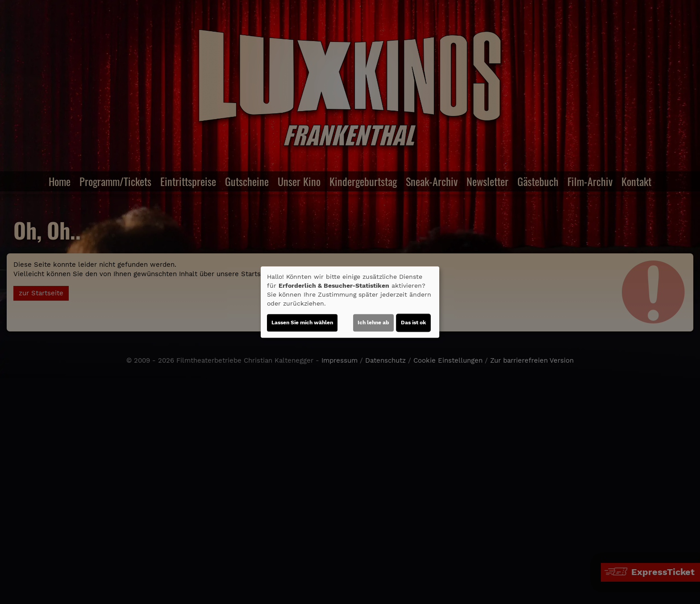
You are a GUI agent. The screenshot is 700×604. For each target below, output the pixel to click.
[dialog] (350, 302)
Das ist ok (413, 323)
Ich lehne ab (373, 323)
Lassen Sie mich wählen (302, 323)
